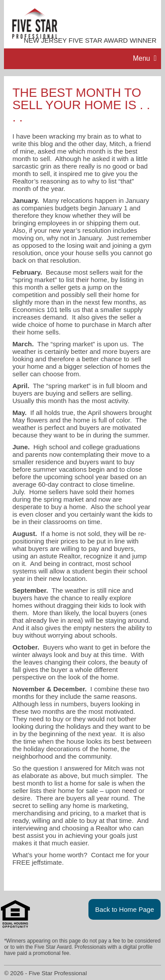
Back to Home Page (125, 909)
